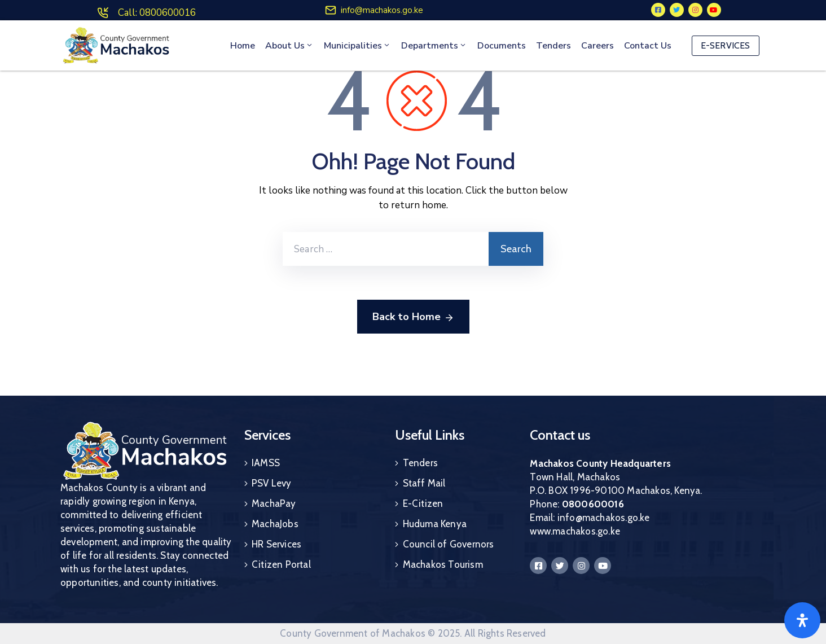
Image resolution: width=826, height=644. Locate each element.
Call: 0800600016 (157, 13)
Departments (434, 46)
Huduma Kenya (435, 524)
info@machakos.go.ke (382, 10)
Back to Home (413, 317)
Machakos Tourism (443, 564)
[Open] (802, 620)
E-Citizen (423, 503)
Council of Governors (449, 544)
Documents (502, 46)
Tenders (553, 46)
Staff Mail (424, 483)
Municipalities (357, 46)
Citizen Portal (281, 564)
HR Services (276, 544)
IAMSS (266, 463)
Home (243, 46)
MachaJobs (275, 524)
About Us (289, 46)
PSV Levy (272, 483)
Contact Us (648, 46)
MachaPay (274, 503)
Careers (597, 46)
